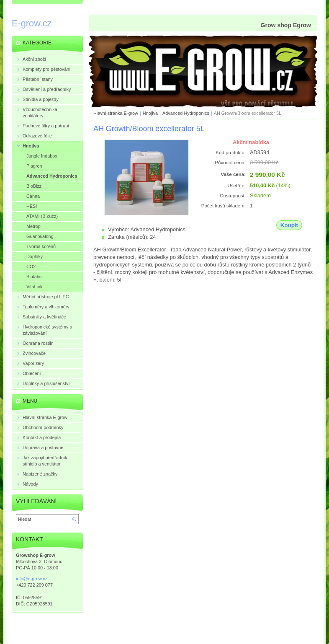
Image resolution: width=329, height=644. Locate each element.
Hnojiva (150, 113)
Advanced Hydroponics (186, 113)
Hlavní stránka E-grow (116, 113)
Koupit (289, 225)
